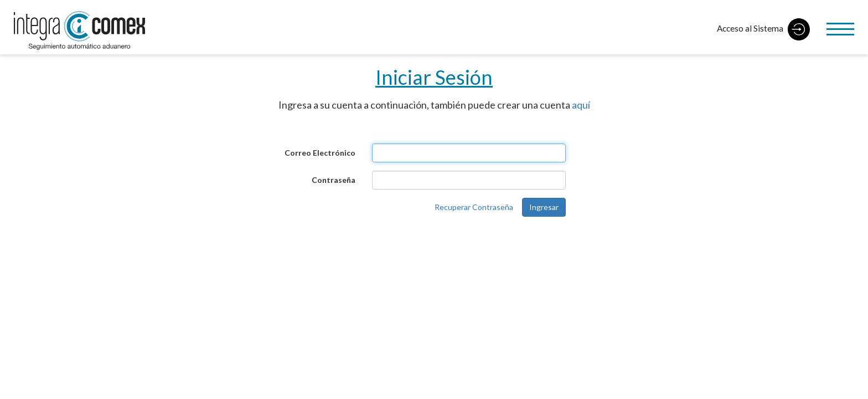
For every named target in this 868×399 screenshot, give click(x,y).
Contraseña (334, 180)
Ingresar (544, 207)
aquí (581, 105)
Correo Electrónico (320, 153)
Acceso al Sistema (763, 29)
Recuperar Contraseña (474, 207)
